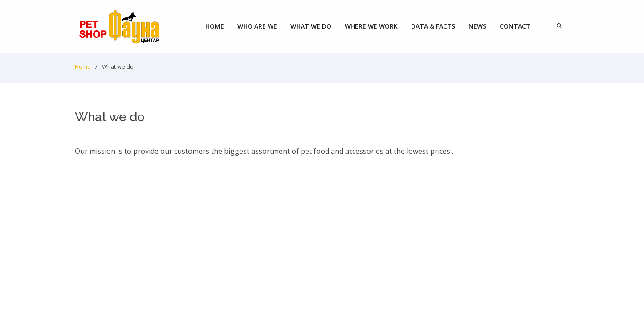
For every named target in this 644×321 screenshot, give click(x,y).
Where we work (371, 26)
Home (215, 26)
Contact (515, 26)
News (477, 26)
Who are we (257, 26)
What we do (311, 26)
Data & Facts (433, 26)
